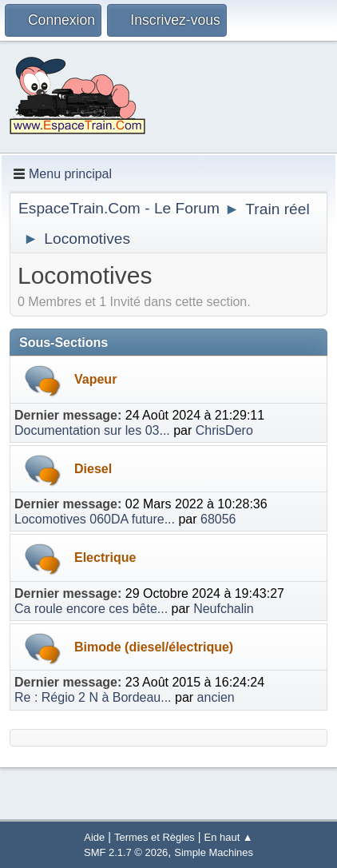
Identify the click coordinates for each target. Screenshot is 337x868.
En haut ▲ (229, 837)
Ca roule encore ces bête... (91, 609)
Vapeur (95, 379)
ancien (216, 697)
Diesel (93, 469)
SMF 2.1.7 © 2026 (126, 852)
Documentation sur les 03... (92, 430)
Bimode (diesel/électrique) (154, 647)
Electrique (105, 557)
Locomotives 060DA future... (95, 519)
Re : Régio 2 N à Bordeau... (93, 697)
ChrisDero (224, 430)
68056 (218, 519)
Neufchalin (224, 609)
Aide (94, 837)
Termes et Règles (155, 837)
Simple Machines (214, 852)
